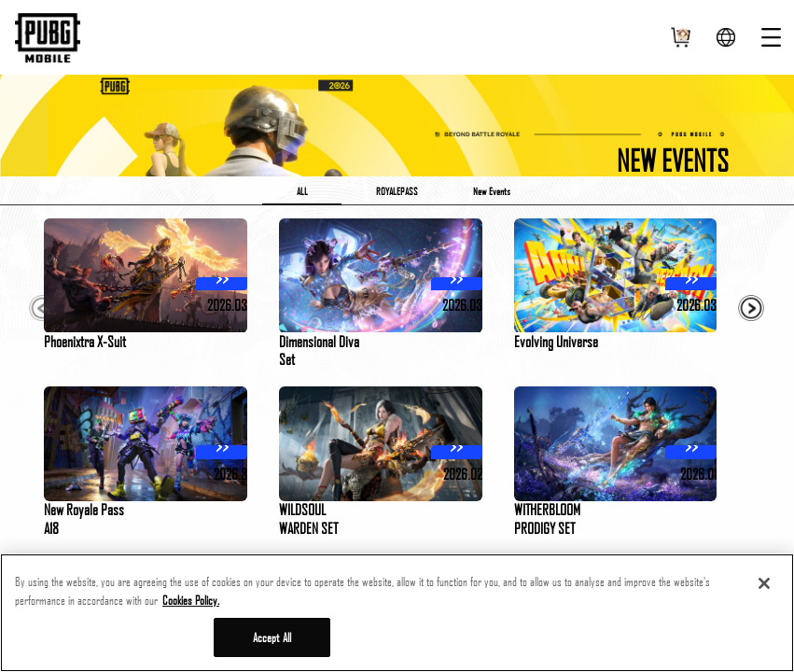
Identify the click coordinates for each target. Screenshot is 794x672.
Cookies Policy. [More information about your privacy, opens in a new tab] (191, 600)
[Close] (764, 583)
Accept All (272, 637)
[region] (397, 613)
